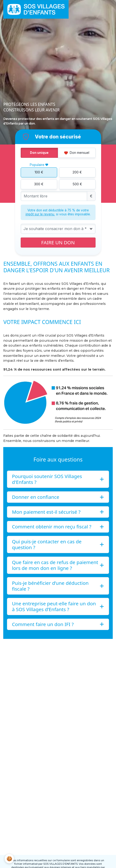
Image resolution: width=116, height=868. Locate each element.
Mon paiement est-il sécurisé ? (46, 512)
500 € (77, 184)
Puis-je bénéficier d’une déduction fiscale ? (50, 586)
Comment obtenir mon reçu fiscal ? (51, 527)
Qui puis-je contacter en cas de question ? (47, 544)
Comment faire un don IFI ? (43, 624)
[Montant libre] (54, 196)
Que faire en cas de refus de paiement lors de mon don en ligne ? (55, 565)
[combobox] (58, 229)
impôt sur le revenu (40, 214)
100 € (39, 172)
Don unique (39, 153)
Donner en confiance (35, 497)
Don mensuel (77, 153)
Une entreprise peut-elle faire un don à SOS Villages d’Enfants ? (54, 606)
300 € (39, 184)
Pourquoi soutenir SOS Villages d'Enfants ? (47, 479)
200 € (77, 172)
